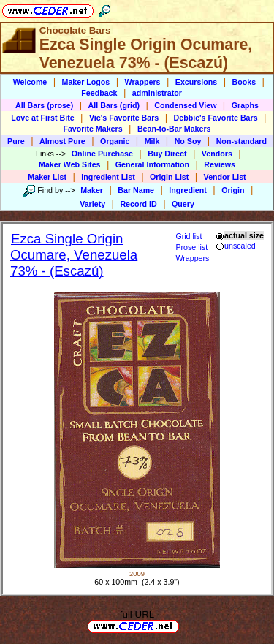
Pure (16, 141)
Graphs (245, 105)
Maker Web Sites (70, 164)
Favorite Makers (92, 129)
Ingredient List (108, 177)
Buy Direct (167, 154)
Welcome (30, 82)
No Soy (188, 141)
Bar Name (136, 190)
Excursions (196, 82)
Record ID (138, 204)
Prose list (191, 247)
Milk (152, 141)
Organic (115, 141)
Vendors (217, 154)
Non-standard (241, 141)
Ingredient (188, 190)
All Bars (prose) (44, 105)
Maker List (47, 177)
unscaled (236, 246)
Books (244, 82)
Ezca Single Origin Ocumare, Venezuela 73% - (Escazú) (74, 255)
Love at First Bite (42, 118)
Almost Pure (62, 141)
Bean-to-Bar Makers (174, 129)
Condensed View (185, 105)
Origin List (169, 177)
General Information (152, 164)
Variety (92, 204)
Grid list (189, 236)
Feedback (99, 93)
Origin (233, 190)
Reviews (220, 164)
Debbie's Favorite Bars (216, 118)
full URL (137, 614)
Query (183, 204)
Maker (92, 190)
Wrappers (143, 82)
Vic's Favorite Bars (124, 118)
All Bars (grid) (114, 105)
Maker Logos (86, 82)
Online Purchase (102, 154)
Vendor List (225, 177)
